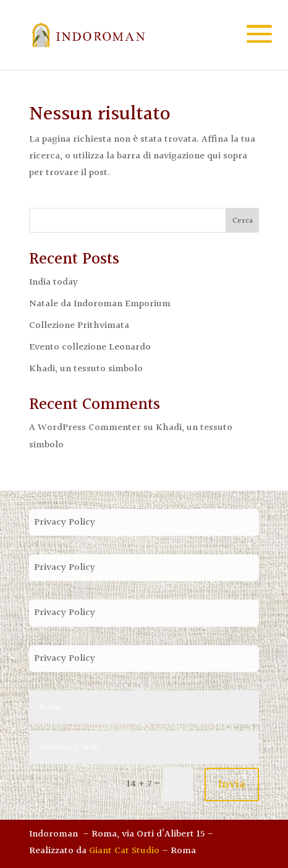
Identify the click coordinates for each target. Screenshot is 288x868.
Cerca (243, 221)
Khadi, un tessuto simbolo (86, 369)
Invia (232, 784)
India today (53, 282)
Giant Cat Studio (124, 851)
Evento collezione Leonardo (90, 347)
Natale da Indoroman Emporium (100, 304)
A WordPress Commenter (85, 428)
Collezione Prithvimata (79, 326)
